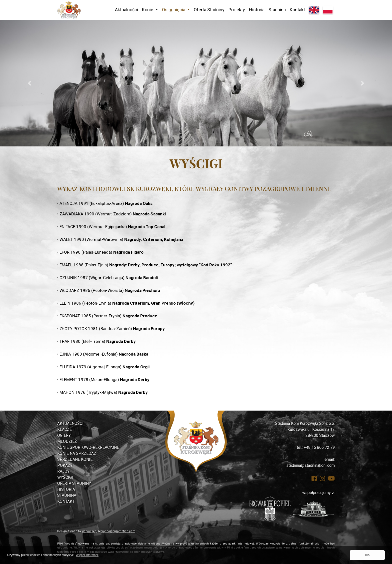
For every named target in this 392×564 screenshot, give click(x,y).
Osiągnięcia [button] (174, 10)
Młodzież (67, 441)
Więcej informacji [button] (87, 555)
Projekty (237, 10)
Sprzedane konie (75, 459)
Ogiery (64, 435)
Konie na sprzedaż (77, 453)
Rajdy (63, 471)
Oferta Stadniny (209, 10)
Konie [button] (148, 10)
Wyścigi (65, 477)
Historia (257, 10)
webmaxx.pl (89, 531)
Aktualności (126, 10)
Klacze (64, 429)
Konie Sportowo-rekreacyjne (88, 447)
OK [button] (367, 555)
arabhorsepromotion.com (118, 531)
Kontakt (297, 10)
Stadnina (277, 10)
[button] (29, 83)
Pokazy (65, 465)
